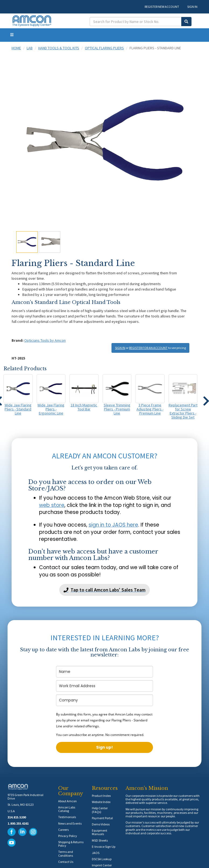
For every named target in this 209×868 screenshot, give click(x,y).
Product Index (101, 796)
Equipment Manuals (100, 832)
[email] (104, 686)
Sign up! (104, 747)
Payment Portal (102, 818)
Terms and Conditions (66, 853)
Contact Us (66, 862)
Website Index (101, 802)
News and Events (70, 823)
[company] (104, 700)
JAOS (96, 853)
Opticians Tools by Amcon (45, 340)
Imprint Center (102, 865)
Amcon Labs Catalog (67, 809)
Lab (30, 48)
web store (52, 505)
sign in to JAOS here (113, 525)
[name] (104, 672)
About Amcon (67, 801)
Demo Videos (101, 824)
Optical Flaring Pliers (104, 48)
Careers (63, 830)
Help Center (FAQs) (100, 810)
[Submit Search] (186, 22)
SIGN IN (192, 7)
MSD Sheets (100, 840)
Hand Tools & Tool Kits (59, 48)
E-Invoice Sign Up (104, 847)
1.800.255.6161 (18, 823)
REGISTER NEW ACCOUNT (162, 7)
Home (16, 48)
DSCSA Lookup (102, 859)
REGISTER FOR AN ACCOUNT (148, 348)
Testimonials (67, 817)
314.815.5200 (17, 817)
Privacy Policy (68, 836)
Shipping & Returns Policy (71, 844)
